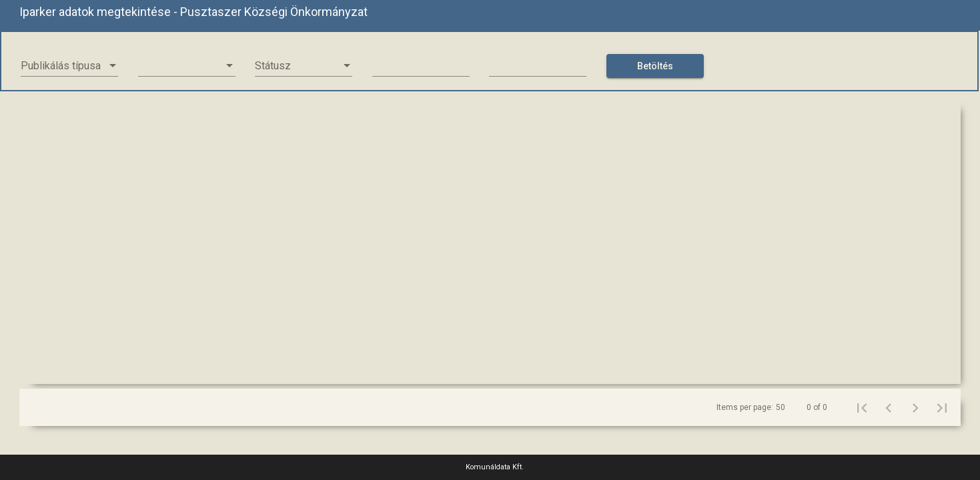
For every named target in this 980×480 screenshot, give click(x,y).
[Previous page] (889, 407)
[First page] (862, 407)
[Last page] (942, 407)
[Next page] (915, 407)
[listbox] (69, 66)
